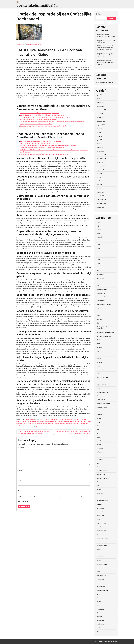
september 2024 (101, 166)
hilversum (100, 426)
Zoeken (98, 14)
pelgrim (99, 560)
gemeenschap (62, 421)
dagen (98, 351)
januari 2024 (100, 196)
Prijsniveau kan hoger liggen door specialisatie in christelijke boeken (42, 147)
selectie (70, 423)
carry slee (99, 319)
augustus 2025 (101, 125)
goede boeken (101, 400)
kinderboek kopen (102, 471)
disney (99, 366)
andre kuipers (101, 274)
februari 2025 (101, 147)
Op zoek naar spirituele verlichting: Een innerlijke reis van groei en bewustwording (73, 432)
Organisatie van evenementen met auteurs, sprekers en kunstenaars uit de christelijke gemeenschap (53, 121)
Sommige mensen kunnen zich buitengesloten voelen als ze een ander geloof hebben (48, 145)
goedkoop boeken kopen (104, 403)
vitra (98, 613)
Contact (55, 4)
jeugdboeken (100, 448)
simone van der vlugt (103, 590)
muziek (99, 527)
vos (98, 631)
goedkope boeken (102, 407)
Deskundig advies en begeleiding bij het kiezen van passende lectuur (42, 115)
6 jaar (98, 252)
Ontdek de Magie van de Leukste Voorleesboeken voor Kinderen (105, 62)
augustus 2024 (101, 170)
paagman (99, 549)
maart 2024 (100, 188)
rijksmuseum (100, 579)
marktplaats (100, 512)
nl (97, 534)
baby (98, 282)
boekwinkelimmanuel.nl (37, 6)
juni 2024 (99, 177)
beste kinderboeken (102, 289)
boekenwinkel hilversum (104, 304)
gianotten (100, 396)
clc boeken (100, 347)
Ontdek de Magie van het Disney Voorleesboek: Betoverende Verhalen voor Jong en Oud (106, 48)
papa (98, 553)
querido (99, 572)
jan (98, 433)
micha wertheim (101, 523)
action (99, 267)
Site (19, 490)
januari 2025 (100, 151)
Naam (20, 470)
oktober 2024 (101, 162)
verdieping (31, 426)
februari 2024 (101, 192)
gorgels (99, 411)
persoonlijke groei (61, 423)
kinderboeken (101, 474)
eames (99, 373)
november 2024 (101, 158)
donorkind (100, 370)
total (98, 605)
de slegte (99, 362)
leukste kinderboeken (103, 501)
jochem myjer (101, 452)
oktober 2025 (101, 117)
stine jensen (100, 598)
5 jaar (98, 248)
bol (98, 308)
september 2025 (101, 121)
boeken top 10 (101, 293)
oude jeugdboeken (102, 545)
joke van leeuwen (102, 456)
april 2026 (100, 95)
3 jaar (98, 241)
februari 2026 (101, 102)
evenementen (34, 421)
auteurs (48, 419)
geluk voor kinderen (102, 392)
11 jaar (99, 226)
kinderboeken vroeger (103, 478)
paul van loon (100, 557)
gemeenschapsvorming (75, 421)
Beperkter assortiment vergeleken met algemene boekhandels (40, 141)
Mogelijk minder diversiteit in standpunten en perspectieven (40, 143)
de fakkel (99, 358)
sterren (99, 594)
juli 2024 (99, 173)
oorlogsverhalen (101, 542)
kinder (99, 467)
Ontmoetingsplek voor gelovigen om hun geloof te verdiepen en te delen (44, 117)
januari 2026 (100, 106)
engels (99, 381)
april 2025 (100, 140)
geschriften (87, 421)
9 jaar (98, 263)
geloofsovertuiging (51, 421)
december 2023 (101, 200)
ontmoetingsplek (49, 423)
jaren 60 (99, 437)
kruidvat (99, 489)
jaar (98, 429)
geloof (42, 421)
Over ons (47, 4)
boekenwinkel (101, 301)
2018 (98, 233)
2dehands (99, 237)
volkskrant (100, 616)
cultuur (27, 421)
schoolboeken (101, 587)
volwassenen (100, 620)
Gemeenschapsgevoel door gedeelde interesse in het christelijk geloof (43, 126)
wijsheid (38, 426)
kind (98, 463)
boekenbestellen (102, 297)
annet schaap (100, 278)
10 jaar (99, 222)
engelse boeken (101, 385)
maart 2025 (100, 143)
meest (99, 519)
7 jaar (98, 256)
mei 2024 (99, 181)
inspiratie (19, 423)
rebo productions (102, 575)
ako (98, 271)
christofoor (100, 340)
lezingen (40, 423)
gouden (99, 418)
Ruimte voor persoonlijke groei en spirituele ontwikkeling (39, 119)
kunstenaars (27, 423)
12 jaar (99, 229)
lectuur (34, 423)
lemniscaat (100, 497)
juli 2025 (99, 129)
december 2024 (101, 155)
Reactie (21, 448)
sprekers (19, 426)
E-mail (20, 480)
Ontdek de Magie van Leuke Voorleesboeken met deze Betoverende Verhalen (105, 55)
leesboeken (100, 493)
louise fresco (100, 508)
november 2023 (101, 203)
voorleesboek (101, 624)
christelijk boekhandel (72, 419)
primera (99, 568)
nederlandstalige (102, 530)
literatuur (99, 504)
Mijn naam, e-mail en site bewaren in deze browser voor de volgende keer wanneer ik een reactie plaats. (53, 497)
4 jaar (98, 244)
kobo (98, 486)
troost (25, 426)
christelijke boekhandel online (105, 332)
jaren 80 (99, 441)
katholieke (100, 459)
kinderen (99, 482)
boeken (62, 419)
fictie (98, 388)
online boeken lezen (103, 538)
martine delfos (101, 515)
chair (98, 323)
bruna (98, 315)
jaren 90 (99, 444)
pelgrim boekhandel (102, 564)
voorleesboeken (101, 628)
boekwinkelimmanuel (34, 45)
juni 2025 (99, 132)
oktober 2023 (101, 207)
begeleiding (55, 419)
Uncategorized (29, 419)
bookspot (99, 312)
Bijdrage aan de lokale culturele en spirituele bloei (36, 124)
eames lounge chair (102, 377)
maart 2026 (100, 99)
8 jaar (98, 259)
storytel (99, 601)
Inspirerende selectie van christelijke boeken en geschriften (39, 113)
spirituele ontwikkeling (81, 423)
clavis (98, 343)
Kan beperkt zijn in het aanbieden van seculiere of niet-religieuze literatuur (44, 154)
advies (42, 419)
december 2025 (101, 110)
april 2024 (100, 185)
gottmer (99, 415)
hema (98, 422)
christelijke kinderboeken (104, 336)
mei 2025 (99, 136)
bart (98, 286)
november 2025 (101, 114)
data (98, 355)
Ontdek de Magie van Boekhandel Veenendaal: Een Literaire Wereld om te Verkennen (34, 432)
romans (99, 583)
